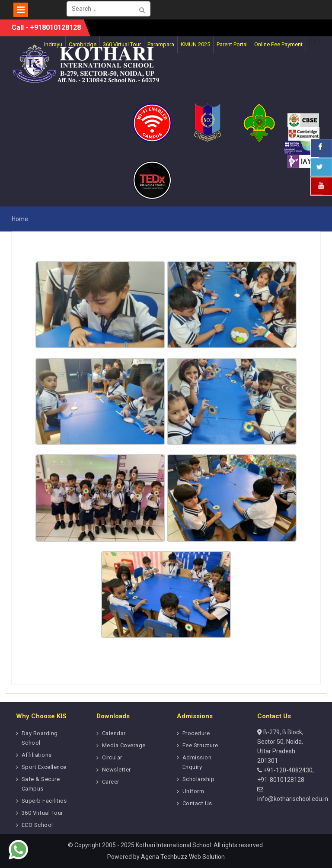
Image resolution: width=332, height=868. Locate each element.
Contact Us (197, 803)
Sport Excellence (44, 767)
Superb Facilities (44, 801)
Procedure (196, 733)
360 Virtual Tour (42, 813)
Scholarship (199, 779)
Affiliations (37, 755)
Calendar (114, 733)
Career (111, 782)
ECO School (37, 825)
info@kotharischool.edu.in (293, 799)
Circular (112, 757)
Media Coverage (124, 745)
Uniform (193, 791)
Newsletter (117, 770)
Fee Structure (200, 745)
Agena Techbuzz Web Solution (183, 857)
